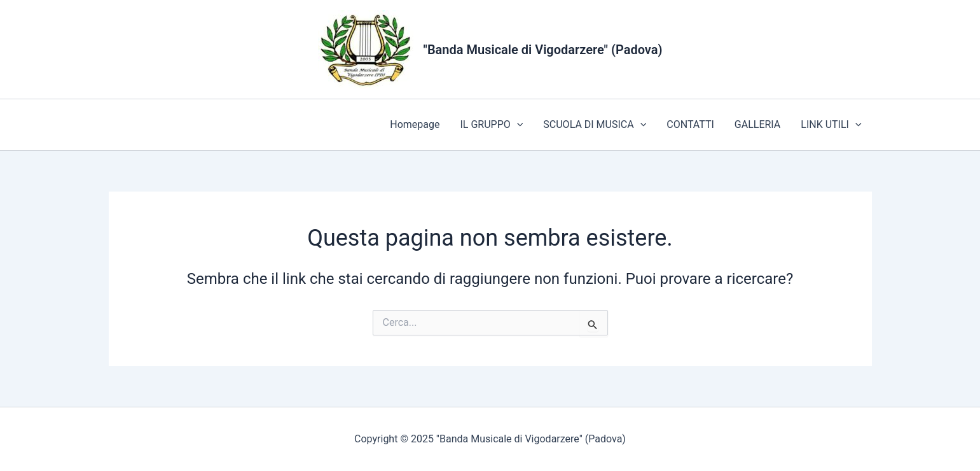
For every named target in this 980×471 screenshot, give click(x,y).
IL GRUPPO (491, 125)
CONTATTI (690, 124)
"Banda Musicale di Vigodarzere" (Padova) (543, 50)
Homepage (415, 124)
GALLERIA (757, 124)
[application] (517, 125)
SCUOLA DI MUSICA (595, 125)
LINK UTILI (831, 125)
